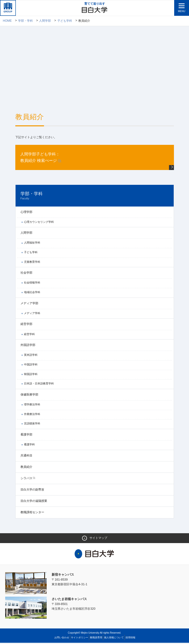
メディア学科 (32, 314)
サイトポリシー (80, 639)
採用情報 (130, 639)
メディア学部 (29, 304)
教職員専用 (96, 639)
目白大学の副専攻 (32, 491)
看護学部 (26, 436)
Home (7, 21)
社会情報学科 (32, 284)
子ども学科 (65, 21)
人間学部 (45, 21)
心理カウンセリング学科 (39, 223)
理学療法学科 (32, 405)
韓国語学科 (31, 375)
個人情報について (114, 639)
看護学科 (29, 445)
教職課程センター (32, 513)
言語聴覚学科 (32, 424)
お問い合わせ (62, 639)
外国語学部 (28, 346)
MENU (181, 11)
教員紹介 (26, 468)
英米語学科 (31, 356)
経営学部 (26, 325)
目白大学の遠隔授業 (34, 502)
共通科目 (26, 456)
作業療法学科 (32, 415)
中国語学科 (31, 365)
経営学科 (29, 335)
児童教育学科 (32, 263)
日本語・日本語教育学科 (39, 384)
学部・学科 (25, 21)
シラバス (26, 479)
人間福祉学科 (32, 244)
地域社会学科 (32, 293)
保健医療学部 (29, 396)
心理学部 (26, 213)
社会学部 (26, 274)
